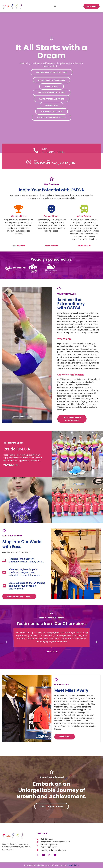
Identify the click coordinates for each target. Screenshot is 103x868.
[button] (55, 6)
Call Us (45, 149)
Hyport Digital (73, 865)
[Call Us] (36, 150)
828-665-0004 (53, 152)
